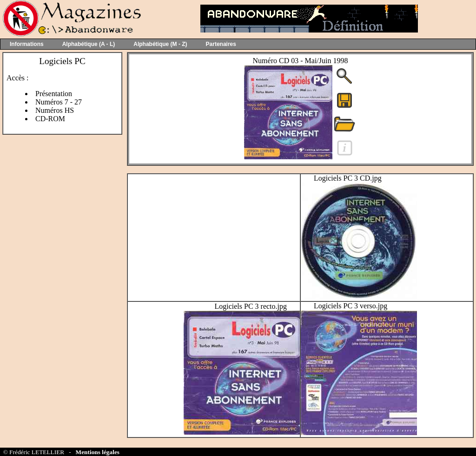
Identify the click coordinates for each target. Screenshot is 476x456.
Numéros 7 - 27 (59, 102)
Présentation (54, 94)
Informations (27, 44)
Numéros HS (55, 110)
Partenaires (221, 44)
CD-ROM (50, 119)
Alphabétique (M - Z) (160, 44)
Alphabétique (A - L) (89, 44)
